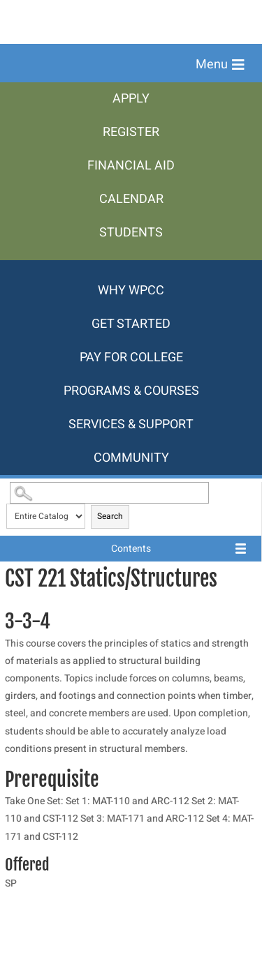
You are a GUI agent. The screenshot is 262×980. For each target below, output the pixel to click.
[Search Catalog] (109, 493)
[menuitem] (131, 99)
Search (110, 516)
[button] (220, 65)
